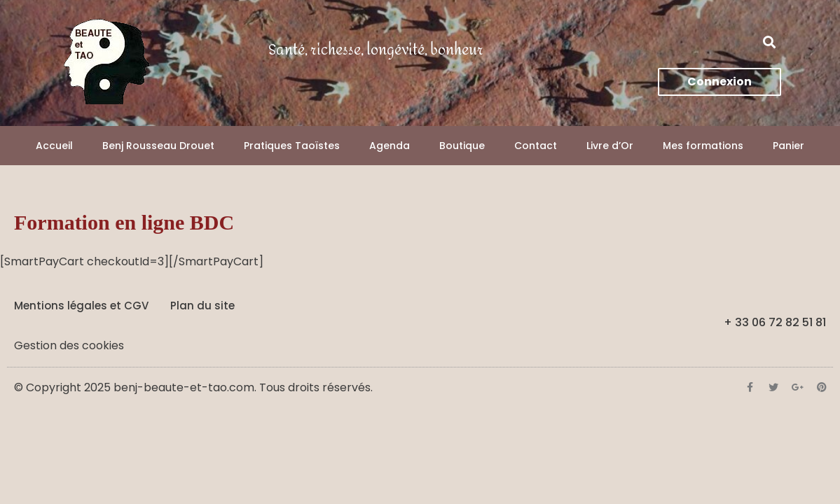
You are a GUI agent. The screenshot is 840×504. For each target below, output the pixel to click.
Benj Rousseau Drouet (158, 146)
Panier (789, 146)
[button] (770, 42)
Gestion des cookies (69, 345)
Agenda (390, 146)
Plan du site (202, 306)
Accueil (54, 146)
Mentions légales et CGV (81, 306)
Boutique (462, 146)
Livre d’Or (610, 146)
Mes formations (703, 146)
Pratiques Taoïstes (292, 146)
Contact (536, 146)
